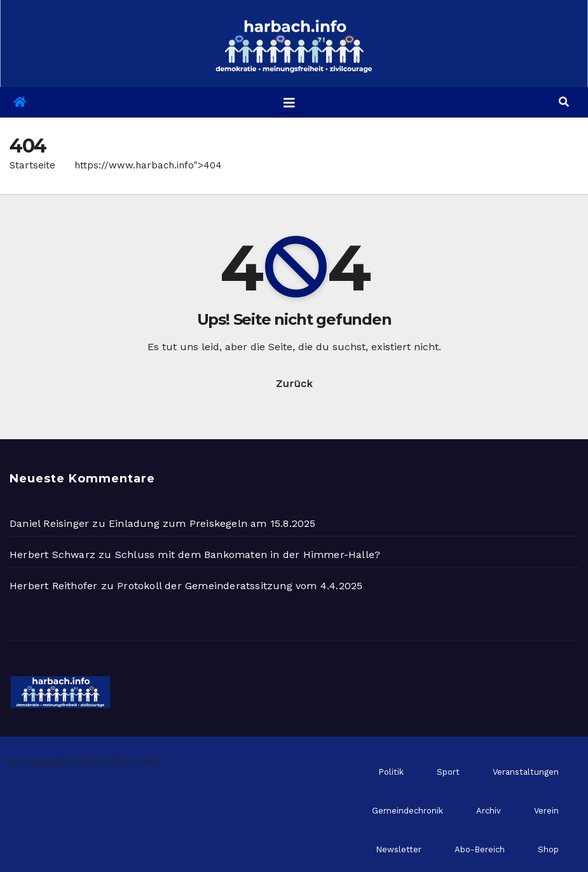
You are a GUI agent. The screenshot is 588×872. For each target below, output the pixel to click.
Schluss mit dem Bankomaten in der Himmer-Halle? (248, 555)
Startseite (32, 165)
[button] (564, 102)
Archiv (489, 811)
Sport (448, 772)
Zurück (294, 384)
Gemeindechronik (407, 811)
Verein (546, 811)
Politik (391, 772)
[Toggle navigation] (289, 102)
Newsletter (399, 849)
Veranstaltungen (526, 772)
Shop (548, 849)
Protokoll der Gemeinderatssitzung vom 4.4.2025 (240, 586)
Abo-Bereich (480, 849)
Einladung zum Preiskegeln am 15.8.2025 (212, 523)
